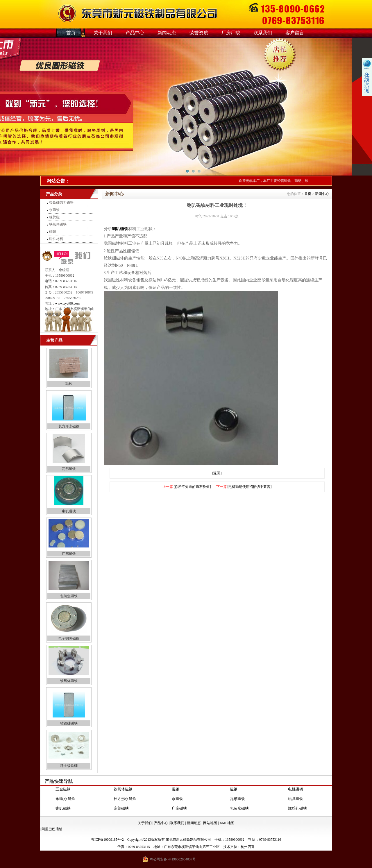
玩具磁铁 (296, 801)
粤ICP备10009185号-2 (107, 840)
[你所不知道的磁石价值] (192, 487)
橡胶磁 (54, 217)
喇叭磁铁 (69, 511)
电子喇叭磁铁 (69, 638)
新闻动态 (167, 33)
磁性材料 (56, 239)
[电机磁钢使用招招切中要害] (250, 487)
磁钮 (53, 232)
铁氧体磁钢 (123, 791)
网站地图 (210, 823)
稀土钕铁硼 (69, 766)
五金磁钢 (63, 791)
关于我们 (103, 33)
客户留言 (295, 33)
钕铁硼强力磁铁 (61, 203)
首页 (71, 33)
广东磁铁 (69, 554)
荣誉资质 (199, 33)
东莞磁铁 (121, 810)
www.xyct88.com (68, 303)
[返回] (217, 473)
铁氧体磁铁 (58, 224)
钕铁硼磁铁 (69, 723)
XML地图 (227, 823)
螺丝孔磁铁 (297, 810)
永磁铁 (54, 210)
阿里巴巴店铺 (52, 829)
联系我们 (263, 33)
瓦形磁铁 (69, 469)
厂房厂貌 (231, 33)
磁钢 (176, 791)
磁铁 (69, 384)
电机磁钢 (296, 791)
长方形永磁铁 (69, 426)
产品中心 (135, 33)
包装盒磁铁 (69, 596)
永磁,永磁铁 (65, 801)
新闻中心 (322, 194)
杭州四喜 (248, 847)
